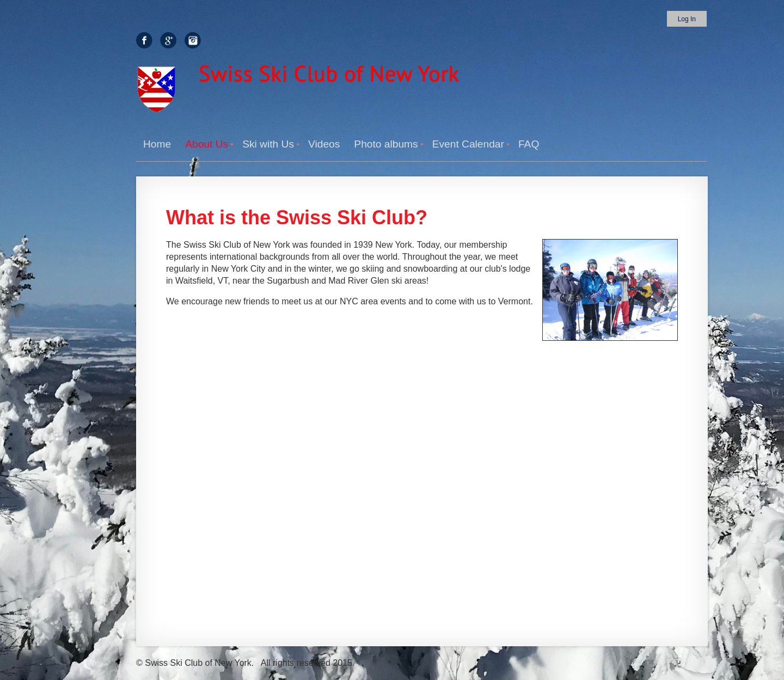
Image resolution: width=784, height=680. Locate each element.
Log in (687, 19)
